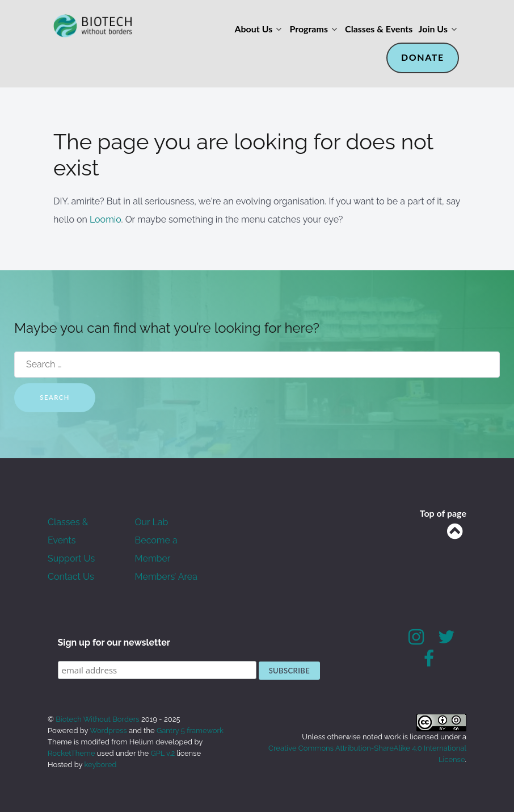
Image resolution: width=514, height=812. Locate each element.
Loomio (106, 219)
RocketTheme (71, 753)
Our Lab (152, 522)
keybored (101, 765)
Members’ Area (166, 577)
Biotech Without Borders (98, 719)
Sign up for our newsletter (114, 643)
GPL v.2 (163, 753)
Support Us (71, 558)
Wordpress (108, 731)
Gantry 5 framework (190, 731)
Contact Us (71, 577)
